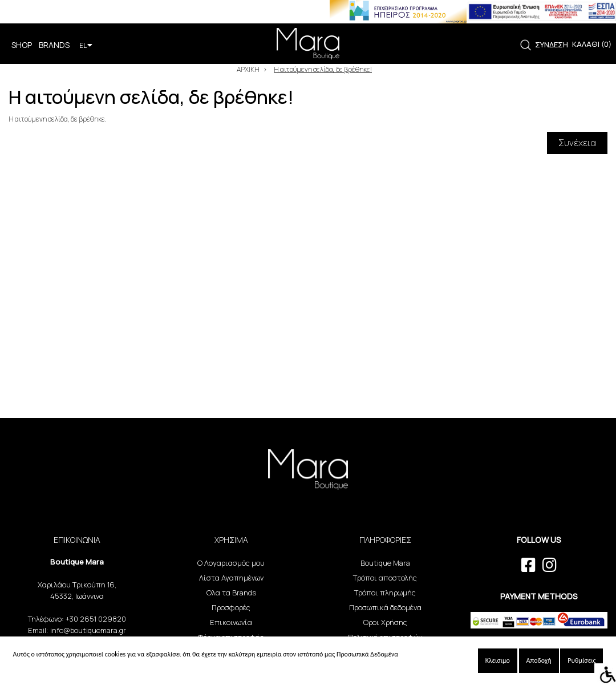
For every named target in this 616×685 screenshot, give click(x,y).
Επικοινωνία (231, 622)
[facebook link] (528, 565)
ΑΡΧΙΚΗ (248, 69)
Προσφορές (231, 607)
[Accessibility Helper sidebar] (605, 674)
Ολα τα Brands (231, 593)
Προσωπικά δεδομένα (385, 607)
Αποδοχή (539, 660)
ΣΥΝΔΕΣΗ (552, 45)
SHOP (22, 45)
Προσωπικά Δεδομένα (367, 654)
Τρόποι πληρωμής (385, 593)
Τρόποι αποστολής (385, 578)
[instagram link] (550, 565)
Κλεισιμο (498, 660)
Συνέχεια (577, 143)
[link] (526, 45)
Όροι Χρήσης (385, 622)
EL (86, 45)
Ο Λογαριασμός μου (231, 563)
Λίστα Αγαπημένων (231, 578)
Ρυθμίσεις (581, 660)
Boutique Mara (385, 563)
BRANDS (54, 45)
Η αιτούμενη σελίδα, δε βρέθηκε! (323, 69)
